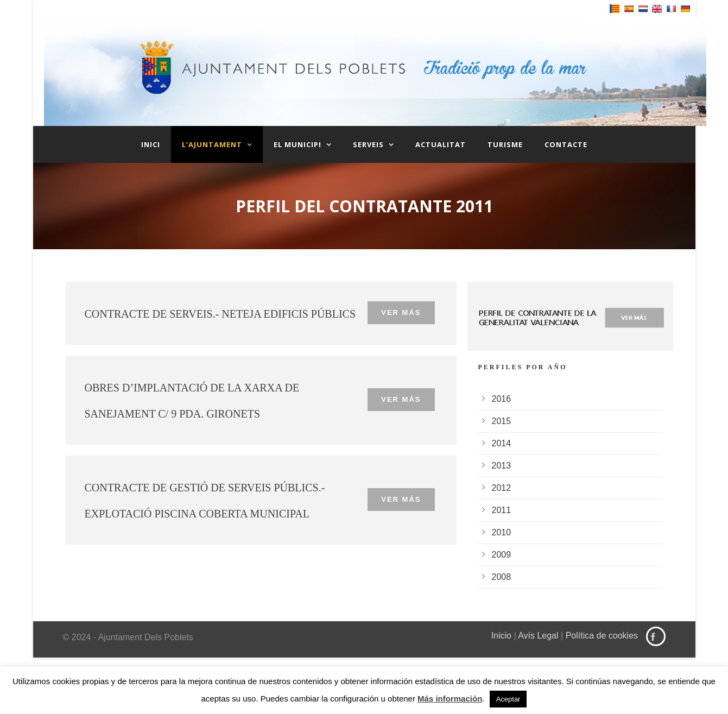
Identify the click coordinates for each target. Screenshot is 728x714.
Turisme (505, 144)
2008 (502, 577)
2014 (502, 443)
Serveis (368, 144)
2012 (502, 488)
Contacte (566, 144)
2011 (502, 510)
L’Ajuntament (212, 144)
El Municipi (297, 144)
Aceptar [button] (508, 699)
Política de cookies (602, 636)
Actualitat (441, 144)
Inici (151, 144)
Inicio (501, 636)
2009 (502, 555)
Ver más (401, 312)
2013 (502, 466)
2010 (502, 532)
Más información (450, 699)
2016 (502, 399)
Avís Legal (538, 636)
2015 (502, 421)
